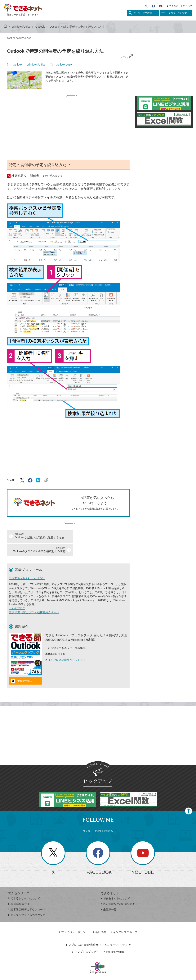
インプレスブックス (85, 938)
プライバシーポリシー (73, 918)
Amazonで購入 (24, 667)
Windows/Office (21, 27)
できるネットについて (179, 6)
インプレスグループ (124, 918)
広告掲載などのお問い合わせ (119, 890)
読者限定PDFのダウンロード (27, 896)
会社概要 (99, 918)
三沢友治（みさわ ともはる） (27, 564)
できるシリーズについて (24, 885)
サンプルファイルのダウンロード (29, 901)
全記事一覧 (109, 896)
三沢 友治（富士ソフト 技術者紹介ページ (34, 599)
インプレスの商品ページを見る (65, 646)
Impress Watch (114, 938)
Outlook (40, 27)
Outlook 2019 (64, 65)
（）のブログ (17, 595)
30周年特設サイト (20, 890)
